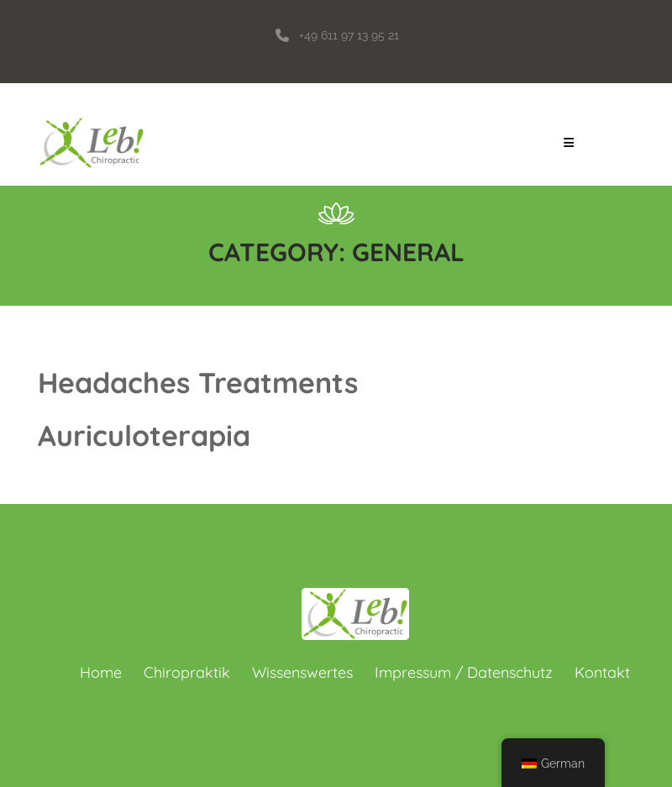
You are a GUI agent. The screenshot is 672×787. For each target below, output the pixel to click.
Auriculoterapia (144, 435)
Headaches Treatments (198, 383)
